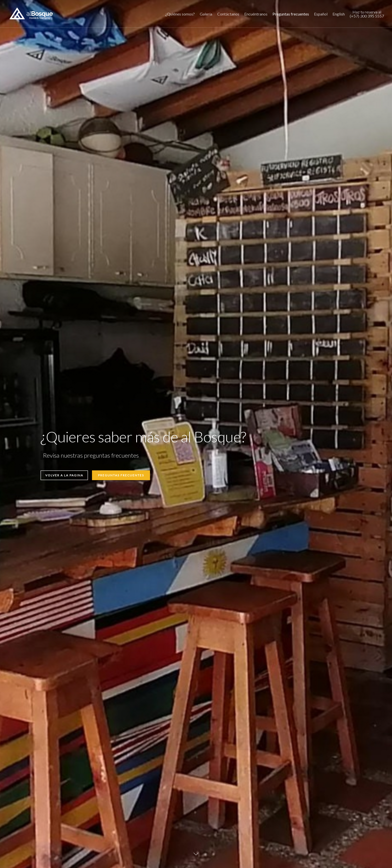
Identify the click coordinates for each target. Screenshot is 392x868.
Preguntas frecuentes (121, 475)
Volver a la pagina (64, 475)
